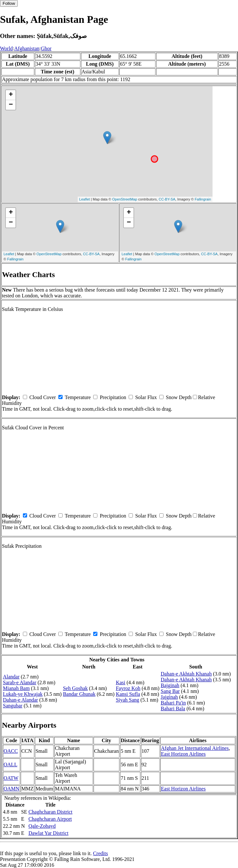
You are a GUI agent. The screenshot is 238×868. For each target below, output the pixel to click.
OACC (11, 751)
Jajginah (169, 697)
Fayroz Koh (128, 688)
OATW (11, 778)
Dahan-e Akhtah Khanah (186, 674)
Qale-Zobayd (42, 826)
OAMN (11, 789)
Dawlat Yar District (48, 833)
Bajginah (170, 685)
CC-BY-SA (167, 199)
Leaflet (85, 199)
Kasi (120, 682)
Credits (100, 853)
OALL (10, 765)
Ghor (46, 48)
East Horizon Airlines (183, 754)
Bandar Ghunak (79, 694)
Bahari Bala (173, 709)
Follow (9, 3)
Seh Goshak (75, 688)
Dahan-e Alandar (20, 700)
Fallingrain (203, 199)
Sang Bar (170, 691)
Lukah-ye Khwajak (23, 694)
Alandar (11, 677)
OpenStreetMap (125, 199)
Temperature (78, 397)
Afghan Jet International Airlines (195, 748)
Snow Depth (179, 397)
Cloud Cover (43, 397)
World (6, 48)
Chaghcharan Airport (50, 819)
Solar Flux (146, 397)
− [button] (11, 105)
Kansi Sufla (128, 694)
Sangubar (13, 706)
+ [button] (11, 95)
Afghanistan (27, 48)
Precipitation (113, 397)
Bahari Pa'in (173, 703)
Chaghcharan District (50, 812)
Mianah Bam (16, 688)
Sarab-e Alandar (20, 682)
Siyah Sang (127, 700)
